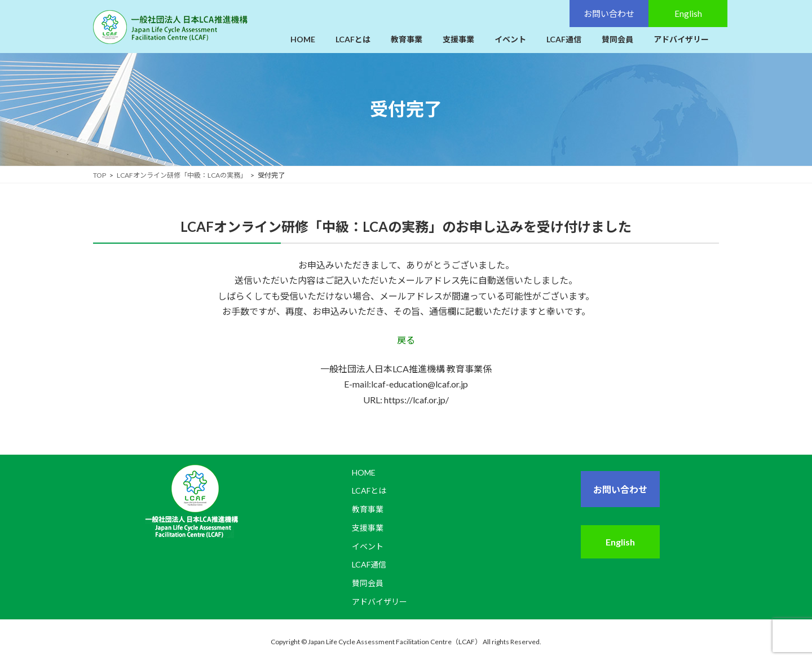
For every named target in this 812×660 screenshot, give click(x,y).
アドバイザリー (379, 602)
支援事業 (368, 527)
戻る (406, 340)
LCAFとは (369, 490)
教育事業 (368, 509)
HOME (364, 472)
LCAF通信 (369, 564)
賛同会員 (368, 583)
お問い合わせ (620, 489)
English (620, 542)
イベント (368, 546)
